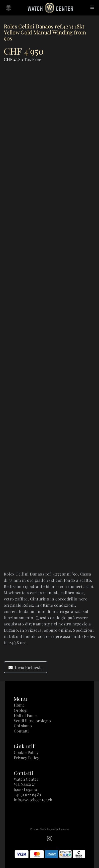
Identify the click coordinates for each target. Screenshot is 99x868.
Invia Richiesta (26, 667)
